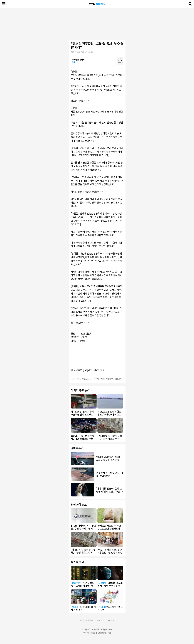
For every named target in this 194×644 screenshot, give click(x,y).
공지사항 (100, 620)
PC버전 (111, 620)
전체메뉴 (89, 620)
